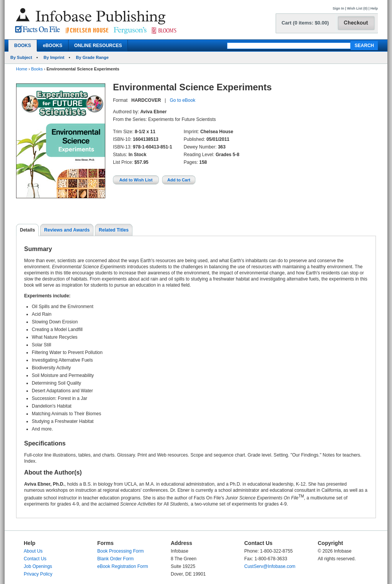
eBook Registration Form (123, 566)
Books (37, 69)
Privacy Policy (38, 574)
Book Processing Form (120, 551)
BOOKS (23, 46)
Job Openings (38, 566)
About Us (33, 551)
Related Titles (114, 230)
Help (374, 8)
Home (22, 69)
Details (27, 230)
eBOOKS (53, 46)
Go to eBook (182, 100)
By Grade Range (92, 57)
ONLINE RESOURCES (98, 46)
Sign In (338, 8)
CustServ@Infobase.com (270, 566)
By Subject (21, 57)
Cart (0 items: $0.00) (305, 23)
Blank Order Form (115, 559)
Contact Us (35, 559)
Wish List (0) (357, 8)
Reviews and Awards (67, 230)
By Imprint (54, 57)
